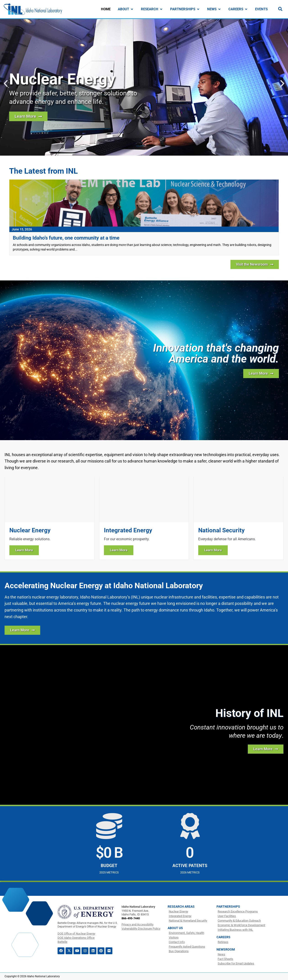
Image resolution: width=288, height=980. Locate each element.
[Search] (280, 9)
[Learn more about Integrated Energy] (144, 518)
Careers (223, 937)
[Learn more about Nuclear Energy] (50, 518)
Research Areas (181, 907)
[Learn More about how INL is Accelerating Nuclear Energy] (22, 630)
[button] (6, 84)
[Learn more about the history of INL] (266, 749)
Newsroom (226, 949)
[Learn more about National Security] (238, 518)
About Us (175, 928)
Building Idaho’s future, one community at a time (66, 238)
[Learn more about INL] (261, 374)
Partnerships (228, 907)
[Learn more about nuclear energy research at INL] (28, 116)
